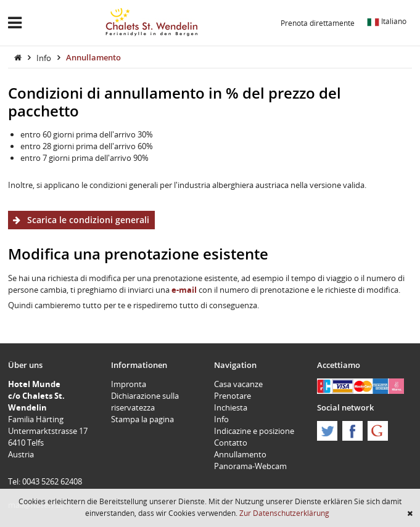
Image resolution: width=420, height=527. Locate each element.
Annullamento (93, 57)
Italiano (387, 21)
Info (45, 57)
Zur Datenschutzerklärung (284, 513)
